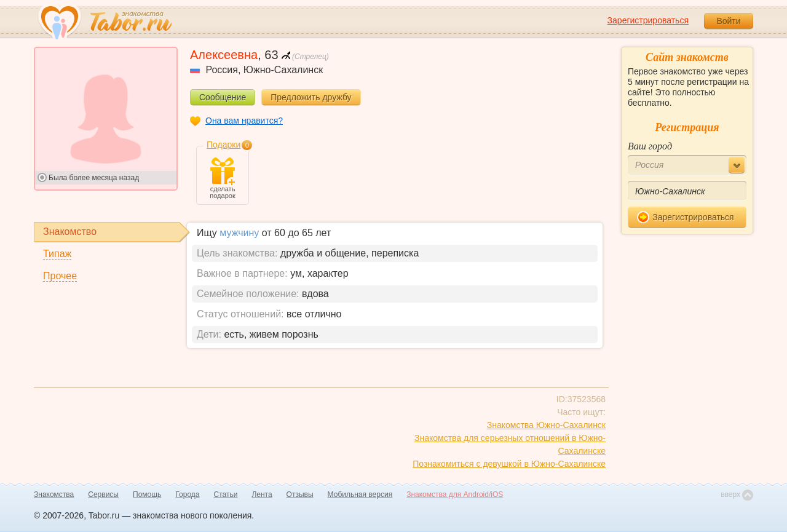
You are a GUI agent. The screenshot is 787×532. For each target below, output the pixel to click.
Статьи (226, 494)
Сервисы (103, 494)
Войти (728, 21)
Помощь (147, 494)
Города (187, 494)
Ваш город (650, 146)
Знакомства (54, 494)
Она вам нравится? (244, 121)
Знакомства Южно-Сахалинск (546, 425)
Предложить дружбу (311, 97)
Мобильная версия (360, 494)
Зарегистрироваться (648, 20)
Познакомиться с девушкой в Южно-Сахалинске (509, 464)
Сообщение (223, 97)
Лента (262, 494)
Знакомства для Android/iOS (455, 494)
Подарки (223, 145)
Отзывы (300, 494)
